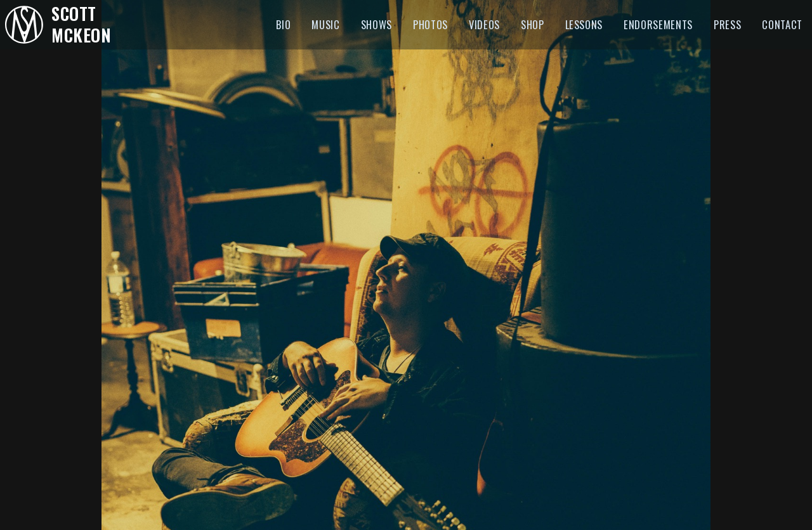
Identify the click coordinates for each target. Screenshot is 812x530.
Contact (782, 24)
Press (727, 24)
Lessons (584, 24)
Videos (484, 24)
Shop (533, 24)
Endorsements (658, 24)
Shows (377, 24)
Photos (430, 24)
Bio (283, 24)
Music (325, 24)
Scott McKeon (81, 24)
